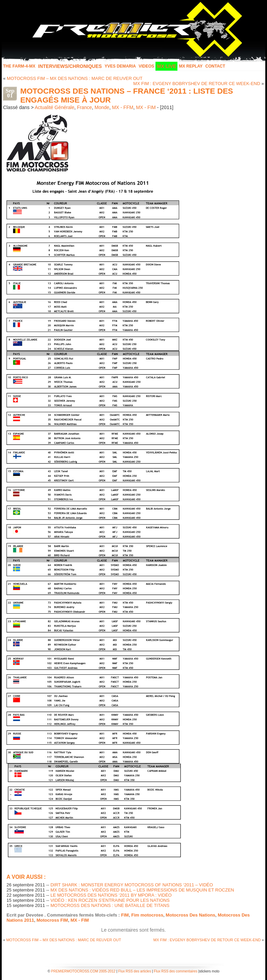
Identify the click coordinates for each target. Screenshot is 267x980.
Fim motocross (147, 915)
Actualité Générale (54, 107)
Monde (102, 107)
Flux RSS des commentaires (176, 971)
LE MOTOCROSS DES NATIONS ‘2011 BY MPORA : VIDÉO (111, 895)
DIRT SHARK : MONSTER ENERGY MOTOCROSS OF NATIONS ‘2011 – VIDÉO (132, 885)
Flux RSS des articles (135, 971)
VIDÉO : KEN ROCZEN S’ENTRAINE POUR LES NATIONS (110, 900)
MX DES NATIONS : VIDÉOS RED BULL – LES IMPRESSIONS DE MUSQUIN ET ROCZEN (142, 890)
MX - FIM (146, 107)
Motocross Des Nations (190, 915)
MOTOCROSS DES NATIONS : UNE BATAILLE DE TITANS (110, 905)
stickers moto (209, 971)
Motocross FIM (52, 920)
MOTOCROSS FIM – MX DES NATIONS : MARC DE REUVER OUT (75, 78)
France (84, 107)
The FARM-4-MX (19, 66)
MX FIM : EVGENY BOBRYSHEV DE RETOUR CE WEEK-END (197, 84)
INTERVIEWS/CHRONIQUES (70, 66)
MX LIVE (166, 66)
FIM (125, 915)
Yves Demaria (120, 66)
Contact (215, 66)
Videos (146, 66)
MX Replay (191, 66)
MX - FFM (123, 107)
